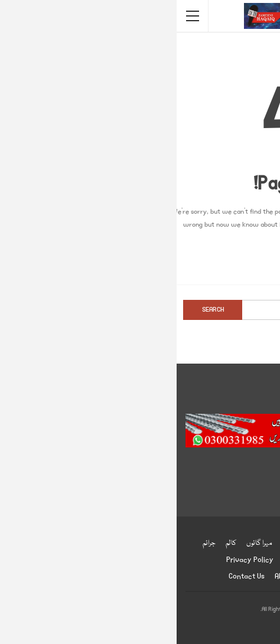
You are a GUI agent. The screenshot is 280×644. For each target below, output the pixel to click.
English (118, 560)
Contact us (70, 576)
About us (113, 576)
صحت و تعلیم (145, 543)
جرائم (32, 543)
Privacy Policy (73, 560)
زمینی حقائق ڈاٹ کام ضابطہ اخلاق (183, 576)
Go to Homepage (140, 262)
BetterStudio (160, 626)
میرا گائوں (83, 543)
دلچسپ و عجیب (209, 560)
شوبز (111, 543)
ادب (145, 560)
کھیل (181, 543)
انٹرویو (169, 560)
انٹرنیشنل (212, 543)
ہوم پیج (245, 543)
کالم (54, 543)
